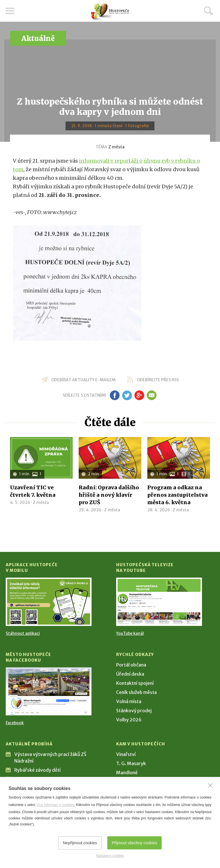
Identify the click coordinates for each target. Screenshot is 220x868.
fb (115, 395)
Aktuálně (38, 38)
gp (139, 395)
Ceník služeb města (136, 692)
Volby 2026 (129, 720)
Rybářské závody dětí (37, 770)
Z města (116, 147)
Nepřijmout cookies (80, 843)
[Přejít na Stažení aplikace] (49, 602)
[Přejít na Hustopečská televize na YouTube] (159, 602)
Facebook (15, 723)
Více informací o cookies (55, 805)
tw (127, 395)
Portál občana (131, 665)
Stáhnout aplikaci (23, 633)
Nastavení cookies (110, 856)
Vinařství (126, 754)
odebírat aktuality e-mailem (83, 380)
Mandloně (127, 773)
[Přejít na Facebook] (49, 691)
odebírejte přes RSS (158, 380)
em (152, 395)
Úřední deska (130, 674)
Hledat (209, 11)
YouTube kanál (130, 633)
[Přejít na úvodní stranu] (110, 12)
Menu (10, 11)
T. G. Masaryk (131, 763)
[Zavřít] (210, 785)
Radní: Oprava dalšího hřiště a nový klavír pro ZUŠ (109, 495)
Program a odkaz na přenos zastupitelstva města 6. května (178, 495)
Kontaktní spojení (135, 683)
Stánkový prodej (134, 711)
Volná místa (129, 701)
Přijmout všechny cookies (134, 843)
